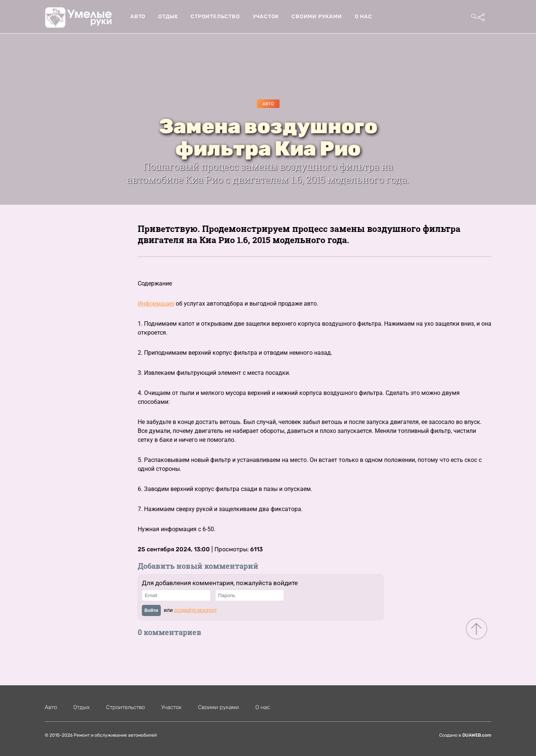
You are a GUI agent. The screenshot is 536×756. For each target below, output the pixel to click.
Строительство (215, 17)
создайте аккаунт (195, 610)
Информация (156, 304)
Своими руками (317, 17)
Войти (151, 610)
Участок (266, 17)
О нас (363, 17)
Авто (138, 17)
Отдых (168, 17)
